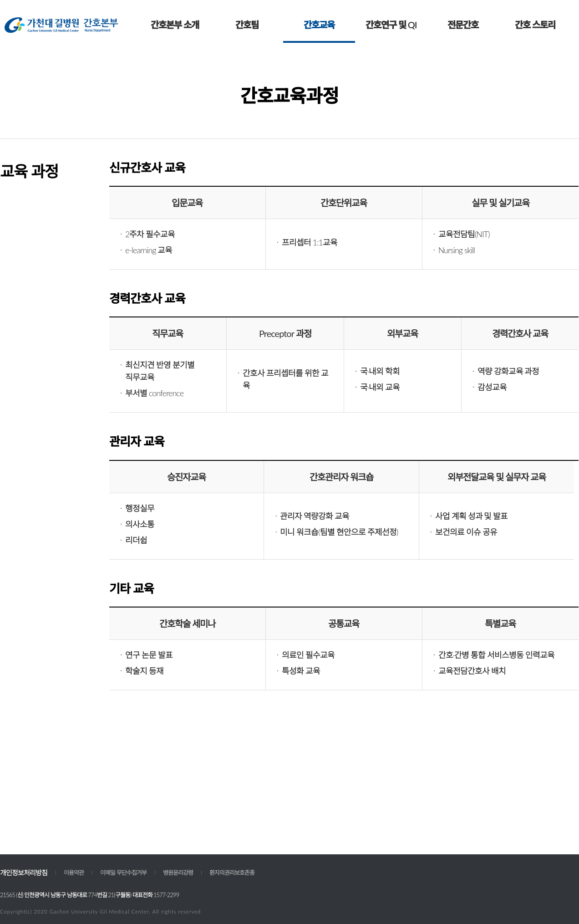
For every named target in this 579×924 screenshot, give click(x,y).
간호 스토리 (535, 25)
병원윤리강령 (178, 873)
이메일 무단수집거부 (123, 873)
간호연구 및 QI (391, 25)
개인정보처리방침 (24, 873)
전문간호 (463, 25)
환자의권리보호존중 (232, 873)
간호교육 (319, 25)
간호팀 (247, 25)
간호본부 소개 (175, 25)
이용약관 (74, 873)
